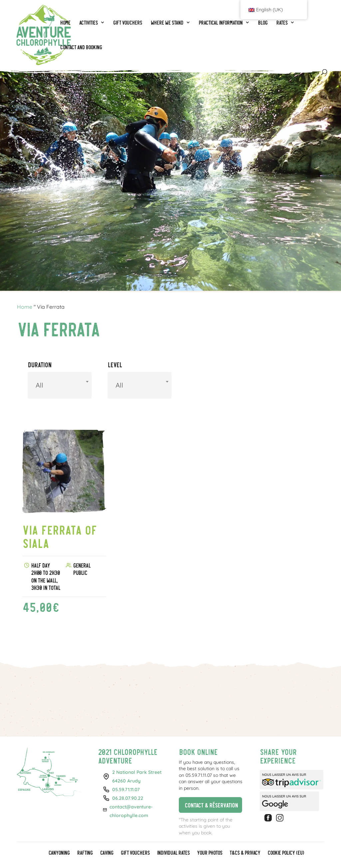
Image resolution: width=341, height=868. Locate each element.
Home (25, 307)
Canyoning (59, 853)
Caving (107, 853)
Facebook (269, 818)
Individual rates (173, 853)
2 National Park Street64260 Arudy (137, 777)
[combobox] (60, 385)
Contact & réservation (208, 805)
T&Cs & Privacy (245, 853)
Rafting (85, 853)
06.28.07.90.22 (128, 798)
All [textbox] (39, 385)
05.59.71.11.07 (126, 789)
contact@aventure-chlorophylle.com (131, 811)
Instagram (281, 818)
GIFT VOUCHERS (135, 853)
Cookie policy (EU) (286, 853)
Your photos (209, 853)
